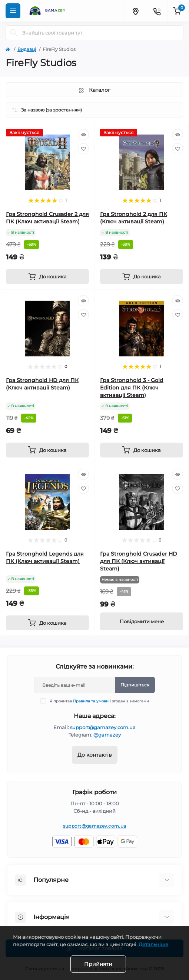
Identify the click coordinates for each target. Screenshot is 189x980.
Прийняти (98, 964)
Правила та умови (91, 701)
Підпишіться (135, 685)
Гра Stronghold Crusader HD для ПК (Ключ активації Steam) (139, 561)
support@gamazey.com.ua (103, 727)
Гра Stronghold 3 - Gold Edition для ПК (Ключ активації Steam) (132, 388)
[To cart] (47, 276)
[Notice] (142, 621)
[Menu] (13, 11)
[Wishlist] (83, 149)
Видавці (27, 49)
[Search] (14, 33)
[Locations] (135, 11)
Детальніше (153, 944)
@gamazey (107, 735)
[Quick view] (83, 135)
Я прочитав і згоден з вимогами (99, 701)
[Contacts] (157, 11)
